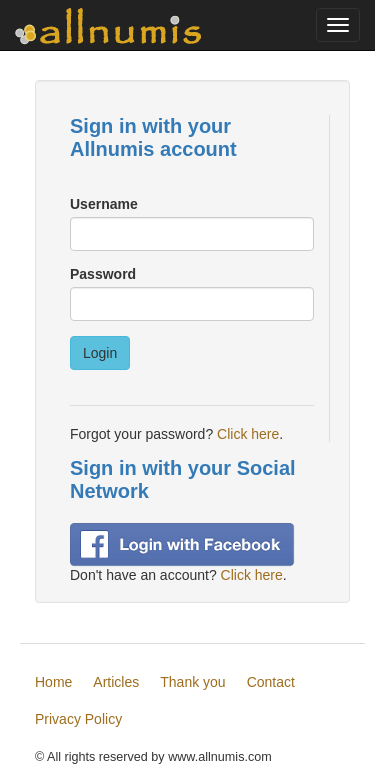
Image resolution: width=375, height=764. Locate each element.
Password (103, 274)
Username (104, 204)
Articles (116, 682)
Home (53, 682)
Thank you (192, 682)
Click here (248, 434)
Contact (271, 682)
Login (100, 353)
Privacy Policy (78, 719)
